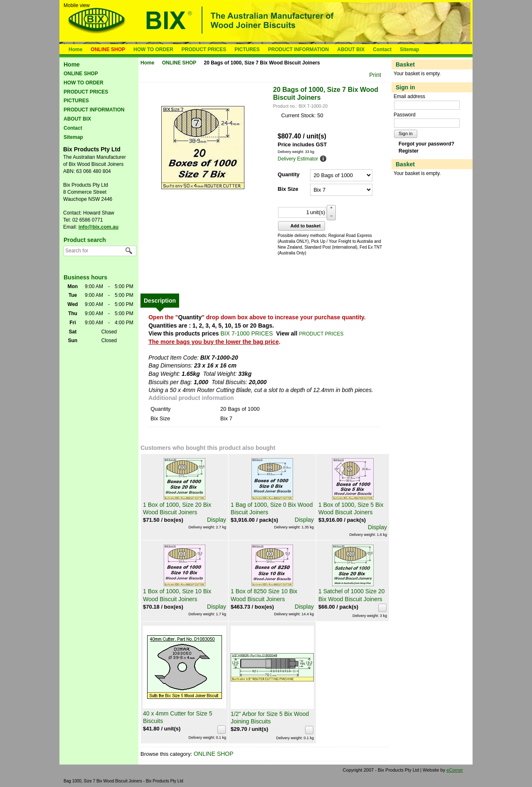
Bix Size (288, 189)
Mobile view (77, 5)
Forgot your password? (426, 144)
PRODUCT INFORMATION (298, 49)
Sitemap (410, 49)
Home (75, 49)
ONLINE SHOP (108, 49)
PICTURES (247, 49)
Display (217, 520)
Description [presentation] (160, 301)
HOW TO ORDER (153, 49)
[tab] (160, 301)
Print (375, 75)
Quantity (289, 174)
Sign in (406, 133)
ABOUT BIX (351, 49)
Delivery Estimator (298, 159)
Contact (382, 49)
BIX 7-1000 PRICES (246, 333)
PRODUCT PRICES (204, 49)
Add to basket (301, 226)
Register (409, 151)
